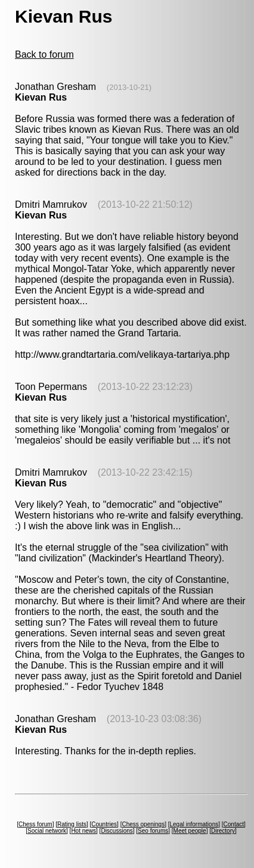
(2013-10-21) (129, 87)
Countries (104, 824)
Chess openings (143, 824)
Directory (223, 831)
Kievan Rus (41, 97)
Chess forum (35, 824)
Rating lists (72, 824)
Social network (47, 831)
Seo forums (153, 831)
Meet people (190, 831)
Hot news (83, 831)
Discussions (117, 831)
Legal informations (194, 824)
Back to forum (44, 54)
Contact (234, 824)
